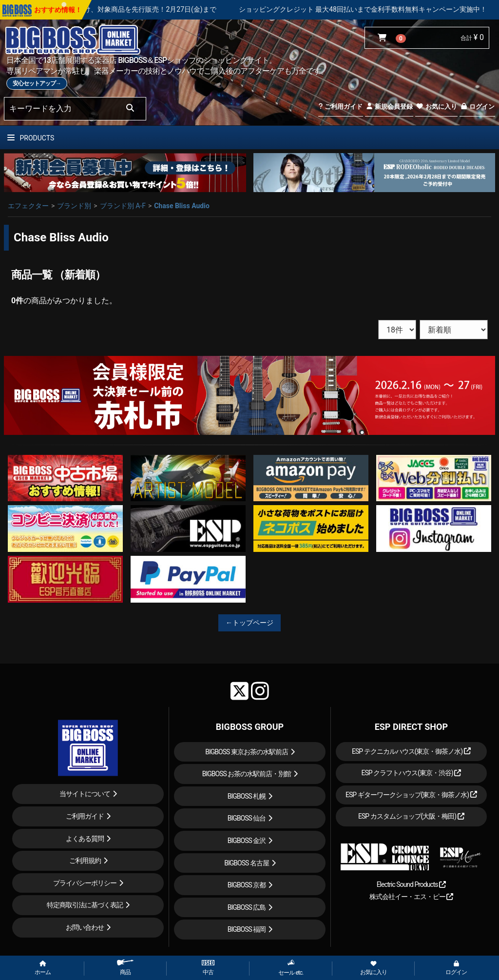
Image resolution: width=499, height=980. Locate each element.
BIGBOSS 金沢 (247, 841)
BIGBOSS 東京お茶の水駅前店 (247, 752)
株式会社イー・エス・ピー (411, 897)
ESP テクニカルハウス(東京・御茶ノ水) (411, 751)
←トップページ (249, 623)
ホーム (43, 968)
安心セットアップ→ (37, 83)
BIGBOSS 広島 (247, 907)
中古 (208, 968)
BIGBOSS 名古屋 (247, 863)
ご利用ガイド (340, 107)
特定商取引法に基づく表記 (85, 905)
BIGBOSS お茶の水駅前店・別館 (247, 774)
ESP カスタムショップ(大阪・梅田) (411, 816)
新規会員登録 (389, 107)
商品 (125, 968)
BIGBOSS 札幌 (247, 796)
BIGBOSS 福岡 (247, 929)
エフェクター (28, 206)
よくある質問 (85, 839)
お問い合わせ (85, 927)
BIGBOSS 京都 (247, 885)
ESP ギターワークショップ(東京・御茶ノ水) (411, 795)
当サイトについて (85, 794)
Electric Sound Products (411, 884)
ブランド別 (74, 206)
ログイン (477, 107)
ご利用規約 (85, 861)
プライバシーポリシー (85, 883)
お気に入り (436, 107)
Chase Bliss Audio (182, 206)
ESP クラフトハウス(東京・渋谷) (411, 773)
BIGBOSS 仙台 (247, 818)
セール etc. (291, 968)
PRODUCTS (31, 138)
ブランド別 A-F (123, 206)
